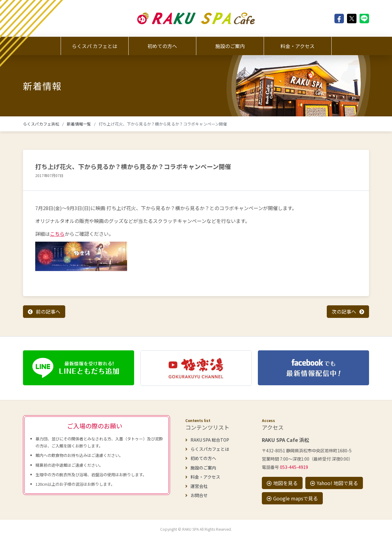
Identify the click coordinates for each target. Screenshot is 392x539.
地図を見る (282, 483)
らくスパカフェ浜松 (41, 124)
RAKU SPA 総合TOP (207, 440)
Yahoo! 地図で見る (334, 483)
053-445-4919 (294, 467)
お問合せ (196, 495)
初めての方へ (162, 46)
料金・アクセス (298, 46)
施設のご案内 (230, 46)
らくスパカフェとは (207, 449)
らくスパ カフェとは (95, 46)
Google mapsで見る (292, 498)
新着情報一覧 (79, 124)
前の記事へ (48, 311)
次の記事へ (344, 311)
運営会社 (196, 486)
